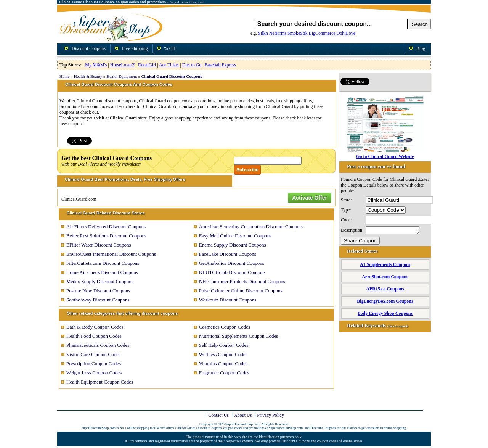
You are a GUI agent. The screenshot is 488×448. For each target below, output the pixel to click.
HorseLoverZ (123, 65)
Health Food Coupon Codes (94, 336)
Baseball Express (220, 65)
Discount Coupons (89, 48)
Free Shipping (135, 48)
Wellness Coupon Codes (223, 354)
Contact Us (218, 415)
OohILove (346, 33)
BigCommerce (322, 33)
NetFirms (278, 33)
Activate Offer (310, 198)
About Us (243, 415)
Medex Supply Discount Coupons (100, 281)
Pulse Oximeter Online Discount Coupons (241, 291)
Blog (421, 48)
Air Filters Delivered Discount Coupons (106, 226)
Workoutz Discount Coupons (228, 300)
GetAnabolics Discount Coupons (232, 263)
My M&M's (96, 65)
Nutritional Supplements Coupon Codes (239, 336)
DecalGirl (147, 65)
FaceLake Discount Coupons (228, 254)
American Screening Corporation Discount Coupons (251, 226)
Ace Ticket (169, 65)
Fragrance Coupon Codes (224, 373)
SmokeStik (298, 33)
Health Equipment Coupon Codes (100, 382)
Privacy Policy (270, 415)
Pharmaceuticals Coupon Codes (98, 345)
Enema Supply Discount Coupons (233, 245)
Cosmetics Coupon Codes (225, 327)
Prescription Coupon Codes (94, 363)
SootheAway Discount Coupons (98, 300)
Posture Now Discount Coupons (98, 291)
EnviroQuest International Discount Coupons (111, 254)
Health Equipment (122, 76)
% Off (170, 48)
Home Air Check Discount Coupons (102, 272)
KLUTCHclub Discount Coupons (232, 272)
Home (65, 76)
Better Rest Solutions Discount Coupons (106, 236)
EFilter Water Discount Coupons (99, 245)
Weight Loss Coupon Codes (94, 373)
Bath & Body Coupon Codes (95, 327)
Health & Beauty (88, 76)
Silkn (263, 33)
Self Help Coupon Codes (224, 345)
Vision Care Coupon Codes (93, 354)
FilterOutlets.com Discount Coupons (103, 263)
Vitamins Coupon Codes (223, 363)
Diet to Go (192, 65)
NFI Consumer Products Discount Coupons (242, 281)
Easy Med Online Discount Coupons (235, 236)
